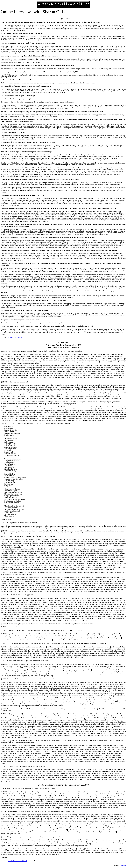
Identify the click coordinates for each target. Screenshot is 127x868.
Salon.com (11, 337)
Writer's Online (12, 861)
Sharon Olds (123, 866)
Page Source (18, 337)
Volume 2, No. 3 (22, 861)
